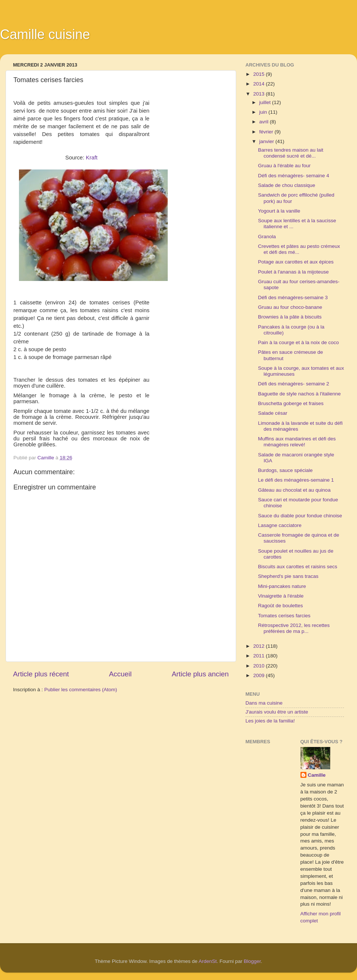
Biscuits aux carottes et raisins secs (298, 567)
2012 (260, 646)
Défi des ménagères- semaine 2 (294, 384)
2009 (260, 675)
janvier (267, 141)
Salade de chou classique (287, 185)
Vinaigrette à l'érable (281, 596)
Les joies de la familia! (270, 721)
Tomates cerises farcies (284, 616)
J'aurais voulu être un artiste (277, 712)
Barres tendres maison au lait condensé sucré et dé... (291, 153)
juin (264, 112)
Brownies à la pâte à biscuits (290, 317)
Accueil (120, 674)
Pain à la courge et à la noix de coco (299, 342)
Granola (267, 237)
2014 (260, 84)
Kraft (92, 158)
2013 (260, 94)
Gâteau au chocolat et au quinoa (294, 490)
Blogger (253, 961)
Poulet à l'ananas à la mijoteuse (293, 272)
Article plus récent (41, 674)
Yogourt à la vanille (279, 211)
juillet (266, 102)
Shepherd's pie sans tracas (288, 576)
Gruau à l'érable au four (284, 166)
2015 (260, 74)
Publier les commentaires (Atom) (81, 690)
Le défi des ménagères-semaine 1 (296, 480)
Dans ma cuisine (264, 703)
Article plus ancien (200, 674)
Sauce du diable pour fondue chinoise (300, 516)
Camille (317, 775)
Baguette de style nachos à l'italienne (299, 394)
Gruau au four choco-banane (290, 307)
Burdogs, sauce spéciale (285, 470)
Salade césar (273, 413)
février (267, 132)
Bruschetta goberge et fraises (291, 403)
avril (265, 122)
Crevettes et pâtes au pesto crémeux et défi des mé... (299, 249)
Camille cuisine (45, 34)
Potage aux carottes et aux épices (296, 262)
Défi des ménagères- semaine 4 (294, 176)
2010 (260, 666)
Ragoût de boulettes (281, 606)
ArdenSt (208, 961)
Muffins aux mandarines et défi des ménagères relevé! (297, 442)
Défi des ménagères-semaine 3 (293, 297)
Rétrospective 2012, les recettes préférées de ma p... (294, 628)
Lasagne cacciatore (280, 525)
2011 (260, 656)
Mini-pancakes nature (282, 586)
